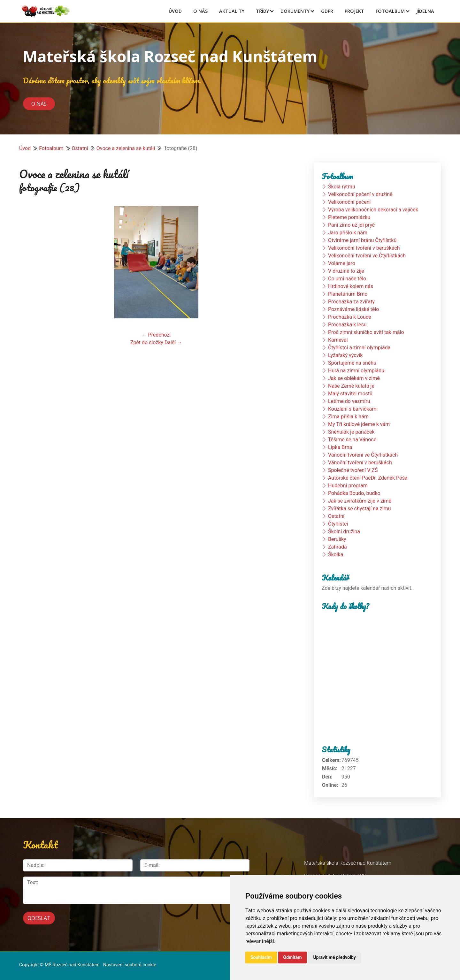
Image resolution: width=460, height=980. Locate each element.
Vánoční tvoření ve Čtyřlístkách (363, 455)
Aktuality (232, 11)
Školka (336, 555)
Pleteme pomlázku (349, 217)
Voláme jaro (342, 263)
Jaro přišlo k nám (348, 233)
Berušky (337, 539)
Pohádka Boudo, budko (354, 493)
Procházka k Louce (350, 317)
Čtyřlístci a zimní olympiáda (359, 348)
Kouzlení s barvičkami (353, 409)
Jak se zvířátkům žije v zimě (360, 501)
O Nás (200, 11)
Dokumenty (295, 11)
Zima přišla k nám (348, 417)
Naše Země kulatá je (351, 386)
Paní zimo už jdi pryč (351, 225)
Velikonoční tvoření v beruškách (364, 248)
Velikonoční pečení (349, 202)
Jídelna (425, 11)
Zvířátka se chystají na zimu (360, 509)
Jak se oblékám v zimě (354, 378)
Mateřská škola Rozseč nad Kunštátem (170, 56)
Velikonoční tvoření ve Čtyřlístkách (367, 256)
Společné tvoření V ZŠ (353, 470)
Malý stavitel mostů (350, 394)
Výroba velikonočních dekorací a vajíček (373, 210)
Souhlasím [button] (261, 957)
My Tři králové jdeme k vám (359, 424)
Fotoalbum (390, 11)
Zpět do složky (147, 342)
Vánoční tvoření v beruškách (360, 463)
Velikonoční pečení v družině (360, 194)
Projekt (354, 11)
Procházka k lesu (347, 325)
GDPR (327, 11)
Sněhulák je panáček (351, 432)
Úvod (175, 11)
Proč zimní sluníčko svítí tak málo (366, 332)
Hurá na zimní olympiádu (356, 371)
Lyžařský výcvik (345, 355)
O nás (39, 103)
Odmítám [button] (293, 957)
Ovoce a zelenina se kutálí (126, 148)
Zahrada (337, 547)
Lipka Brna (340, 447)
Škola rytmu (342, 187)
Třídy (262, 11)
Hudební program (348, 486)
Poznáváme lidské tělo (353, 309)
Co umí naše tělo (347, 279)
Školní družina (344, 532)
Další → (173, 342)
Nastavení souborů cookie (130, 961)
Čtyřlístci (338, 524)
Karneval (338, 340)
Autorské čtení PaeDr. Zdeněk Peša (368, 478)
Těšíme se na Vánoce (352, 440)
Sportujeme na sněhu (352, 363)
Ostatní (80, 148)
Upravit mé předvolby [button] (334, 957)
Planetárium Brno (348, 294)
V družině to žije (346, 271)
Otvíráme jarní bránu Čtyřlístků (362, 240)
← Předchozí (156, 335)
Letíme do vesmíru (349, 401)
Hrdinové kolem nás (351, 286)
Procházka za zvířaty (351, 302)
